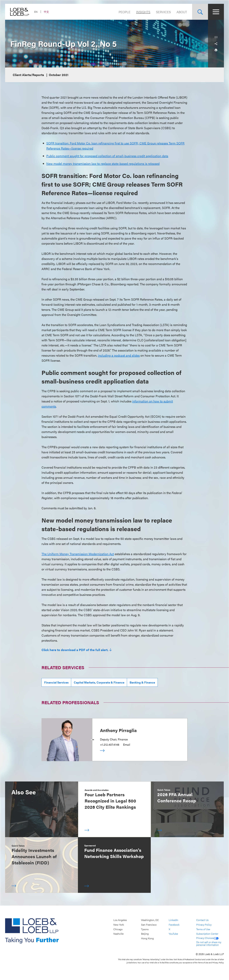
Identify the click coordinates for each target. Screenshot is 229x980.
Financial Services (56, 682)
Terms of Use (203, 929)
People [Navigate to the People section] (125, 12)
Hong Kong (147, 938)
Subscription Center (207, 934)
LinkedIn (173, 920)
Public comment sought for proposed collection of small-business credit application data (107, 156)
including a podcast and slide (118, 355)
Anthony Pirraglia (118, 730)
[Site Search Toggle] (200, 12)
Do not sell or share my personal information (209, 943)
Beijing (145, 934)
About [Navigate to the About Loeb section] (182, 12)
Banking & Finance (142, 682)
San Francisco (149, 925)
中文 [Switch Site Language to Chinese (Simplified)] (46, 12)
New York (119, 925)
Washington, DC (150, 920)
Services (163, 12)
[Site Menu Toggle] (216, 12)
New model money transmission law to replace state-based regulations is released (103, 163)
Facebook (174, 925)
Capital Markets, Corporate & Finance (99, 682)
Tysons (145, 929)
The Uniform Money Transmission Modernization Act (78, 554)
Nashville (118, 934)
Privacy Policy (204, 925)
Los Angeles (120, 920)
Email (127, 745)
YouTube (173, 934)
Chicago (118, 929)
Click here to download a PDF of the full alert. (75, 650)
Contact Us (202, 920)
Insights (143, 12)
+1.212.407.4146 (110, 745)
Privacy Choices (207, 938)
